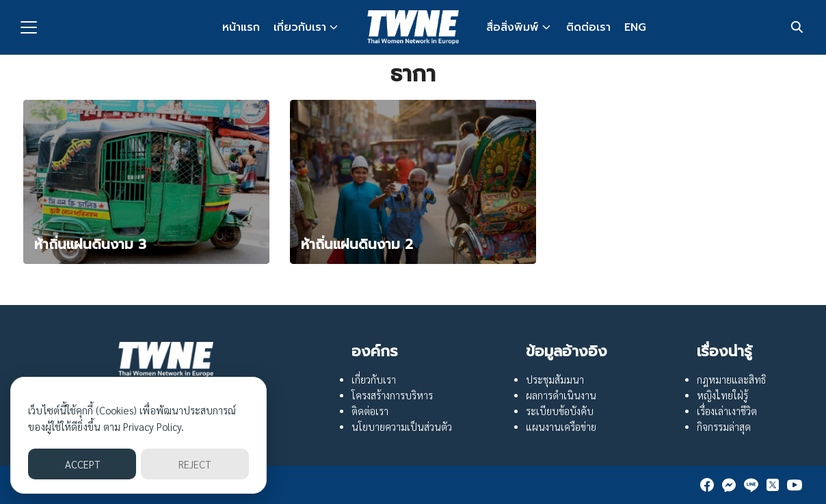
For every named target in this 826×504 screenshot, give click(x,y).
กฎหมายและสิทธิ (731, 380)
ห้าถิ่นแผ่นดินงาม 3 (90, 244)
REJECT (195, 464)
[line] (751, 485)
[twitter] (773, 485)
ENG (635, 27)
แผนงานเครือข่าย (561, 427)
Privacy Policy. (154, 426)
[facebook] (707, 485)
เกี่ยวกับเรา (300, 27)
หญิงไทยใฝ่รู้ (722, 395)
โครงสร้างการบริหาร (392, 395)
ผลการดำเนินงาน (561, 395)
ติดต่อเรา (588, 27)
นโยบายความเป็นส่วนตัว (402, 427)
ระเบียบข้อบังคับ (560, 411)
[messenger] (729, 485)
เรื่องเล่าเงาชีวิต (727, 411)
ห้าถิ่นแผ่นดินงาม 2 (357, 244)
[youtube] (795, 485)
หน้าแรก (241, 27)
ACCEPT (82, 464)
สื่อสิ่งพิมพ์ (512, 27)
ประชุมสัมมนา (555, 380)
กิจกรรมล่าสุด (724, 427)
